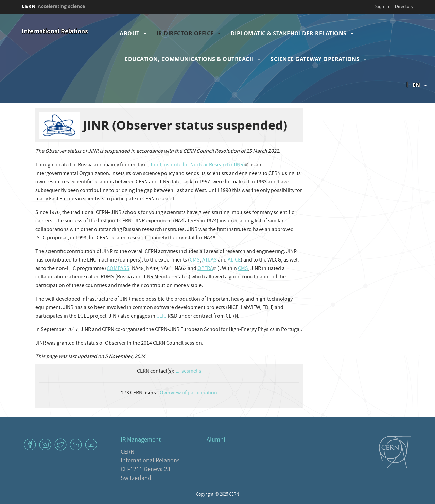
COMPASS (118, 269)
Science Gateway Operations (315, 59)
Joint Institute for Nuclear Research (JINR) (200, 165)
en (416, 85)
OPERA (208, 269)
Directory (404, 6)
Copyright (205, 495)
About (130, 33)
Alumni (216, 440)
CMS (195, 260)
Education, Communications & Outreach (189, 59)
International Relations (55, 32)
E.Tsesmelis (188, 372)
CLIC (161, 317)
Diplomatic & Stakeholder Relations (289, 33)
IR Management (141, 440)
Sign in (382, 6)
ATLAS (210, 260)
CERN (53, 6)
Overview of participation (188, 393)
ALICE (234, 260)
